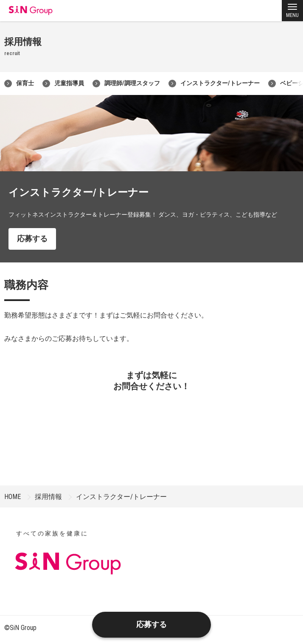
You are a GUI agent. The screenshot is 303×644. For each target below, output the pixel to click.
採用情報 (48, 497)
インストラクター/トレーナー (214, 84)
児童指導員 (63, 84)
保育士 (19, 84)
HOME (13, 497)
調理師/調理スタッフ (126, 84)
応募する (32, 238)
